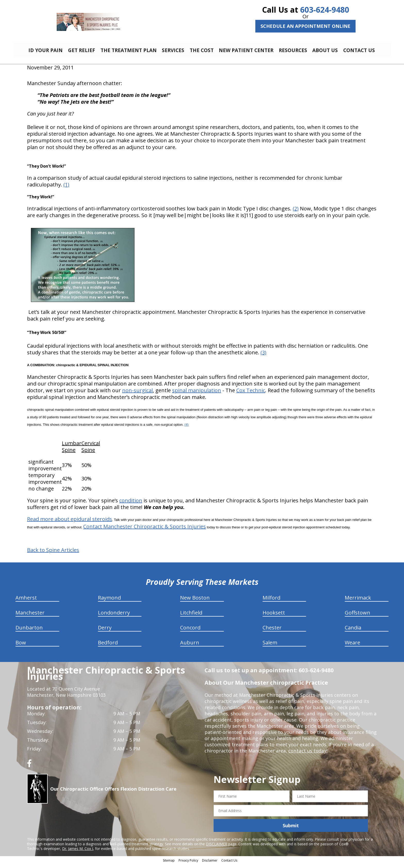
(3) (263, 356)
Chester (272, 631)
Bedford (108, 646)
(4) (187, 428)
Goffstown (357, 616)
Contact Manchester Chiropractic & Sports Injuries (145, 530)
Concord (190, 631)
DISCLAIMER (217, 848)
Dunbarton (29, 631)
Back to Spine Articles (53, 554)
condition (131, 504)
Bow (21, 646)
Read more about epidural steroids (70, 523)
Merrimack (358, 601)
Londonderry (114, 616)
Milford (271, 601)
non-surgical (137, 394)
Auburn (190, 646)
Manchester (30, 616)
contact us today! (308, 755)
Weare (352, 646)
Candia (353, 631)
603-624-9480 (325, 10)
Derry (105, 631)
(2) (296, 212)
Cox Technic (251, 394)
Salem (270, 646)
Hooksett (274, 616)
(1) (66, 188)
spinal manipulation (197, 394)
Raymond (109, 601)
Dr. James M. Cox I (78, 852)
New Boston (195, 601)
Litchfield (191, 616)
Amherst (26, 601)
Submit (291, 829)
